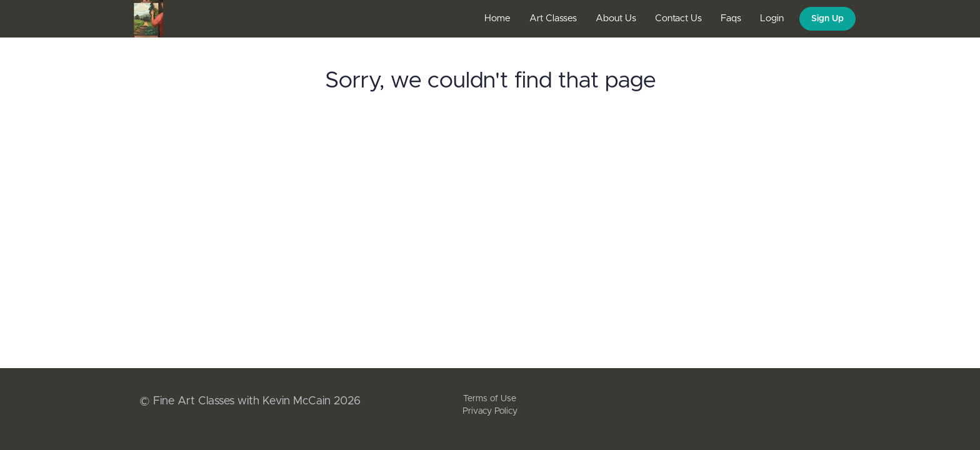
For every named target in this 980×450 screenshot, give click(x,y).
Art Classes (553, 18)
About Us (616, 18)
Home (497, 18)
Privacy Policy (490, 411)
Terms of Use (490, 399)
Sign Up (827, 19)
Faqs (731, 18)
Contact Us (678, 18)
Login (772, 18)
